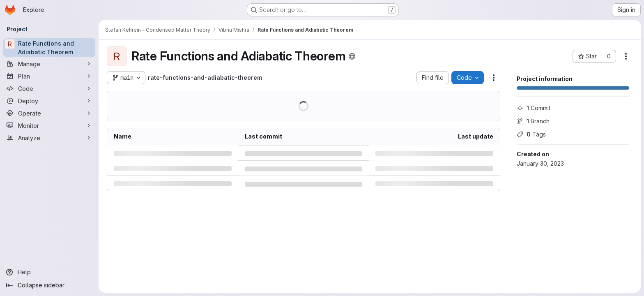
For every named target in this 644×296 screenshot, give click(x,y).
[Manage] (49, 64)
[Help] (49, 272)
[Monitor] (49, 125)
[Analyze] (49, 138)
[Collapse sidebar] (49, 285)
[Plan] (49, 76)
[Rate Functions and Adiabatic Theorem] (49, 48)
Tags (531, 134)
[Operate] (49, 113)
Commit (534, 108)
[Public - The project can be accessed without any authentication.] (352, 56)
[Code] (49, 88)
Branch (533, 121)
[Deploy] (49, 101)
